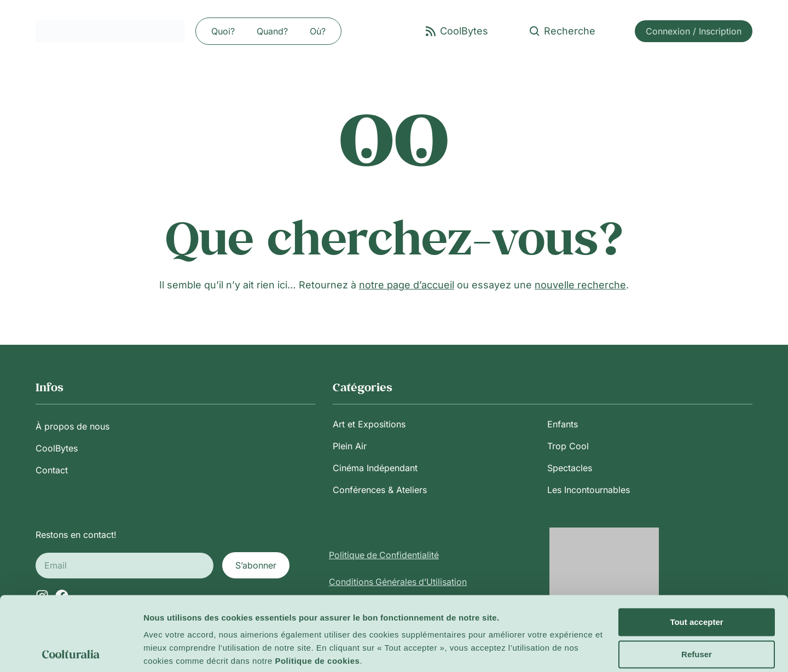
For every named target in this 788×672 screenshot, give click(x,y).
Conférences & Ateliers (380, 490)
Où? (318, 31)
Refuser (697, 613)
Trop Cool (568, 446)
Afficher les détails (180, 650)
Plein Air (350, 446)
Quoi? (223, 31)
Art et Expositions (369, 424)
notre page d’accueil (407, 285)
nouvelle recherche (580, 285)
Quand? (272, 31)
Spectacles (570, 468)
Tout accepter (696, 581)
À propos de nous (73, 426)
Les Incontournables (589, 490)
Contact (52, 470)
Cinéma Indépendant (375, 468)
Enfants (563, 424)
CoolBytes (57, 448)
